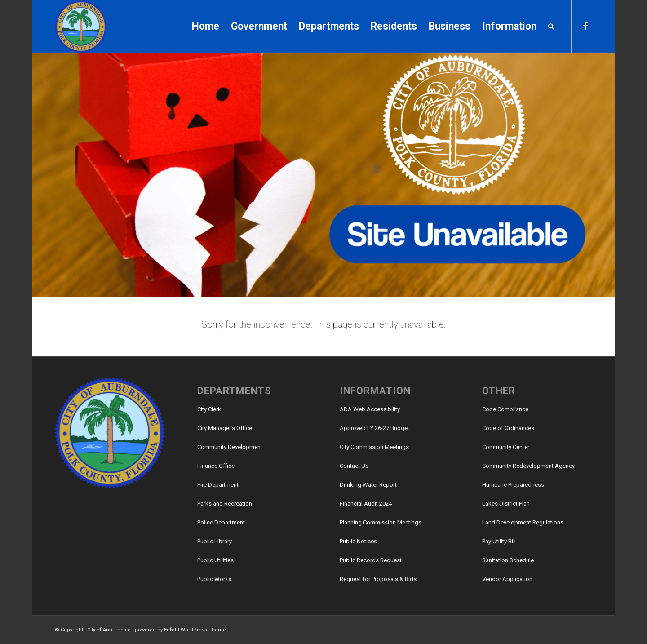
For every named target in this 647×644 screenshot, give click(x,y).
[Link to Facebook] (585, 26)
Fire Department (218, 485)
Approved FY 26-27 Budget (374, 428)
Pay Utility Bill (499, 541)
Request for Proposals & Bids (378, 579)
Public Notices (358, 541)
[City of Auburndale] (81, 27)
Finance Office (216, 466)
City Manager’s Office (225, 428)
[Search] (551, 27)
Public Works (214, 579)
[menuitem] (206, 27)
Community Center (506, 447)
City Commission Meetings (374, 447)
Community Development (230, 447)
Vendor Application (507, 579)
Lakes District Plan (506, 504)
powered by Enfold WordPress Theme (180, 630)
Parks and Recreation (225, 504)
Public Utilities (215, 560)
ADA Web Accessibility (370, 409)
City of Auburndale (109, 630)
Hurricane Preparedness (513, 485)
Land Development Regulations (523, 522)
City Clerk (209, 409)
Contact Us (354, 466)
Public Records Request (371, 560)
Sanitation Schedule (508, 560)
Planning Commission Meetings (381, 522)
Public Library (215, 541)
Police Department (221, 522)
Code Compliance (505, 409)
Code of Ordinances (508, 428)
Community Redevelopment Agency (528, 466)
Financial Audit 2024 (366, 504)
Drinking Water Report (368, 485)
